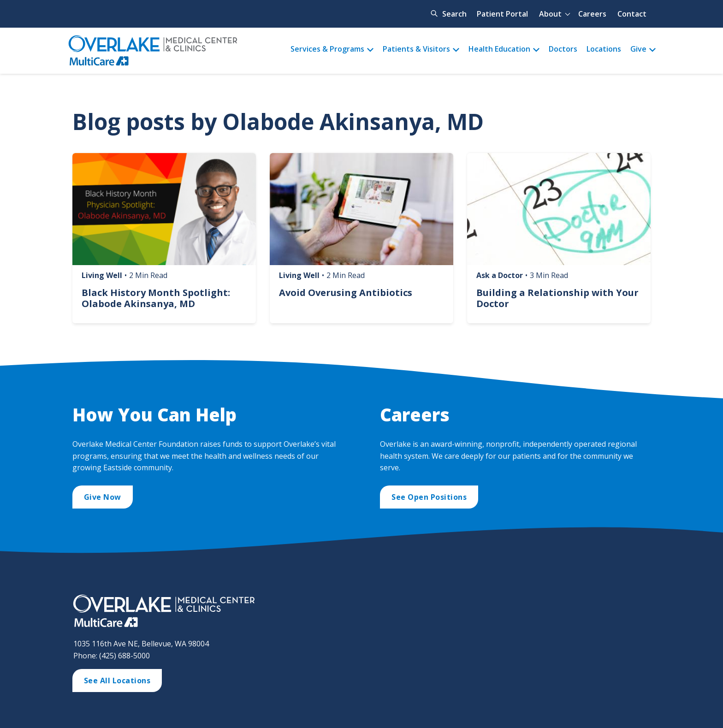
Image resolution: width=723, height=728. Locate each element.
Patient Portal (502, 14)
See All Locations (117, 681)
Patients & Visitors (416, 49)
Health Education (499, 49)
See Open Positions (429, 497)
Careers (592, 14)
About (550, 14)
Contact (632, 14)
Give (638, 49)
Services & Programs (327, 49)
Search (454, 14)
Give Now (103, 497)
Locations (604, 49)
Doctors (563, 49)
